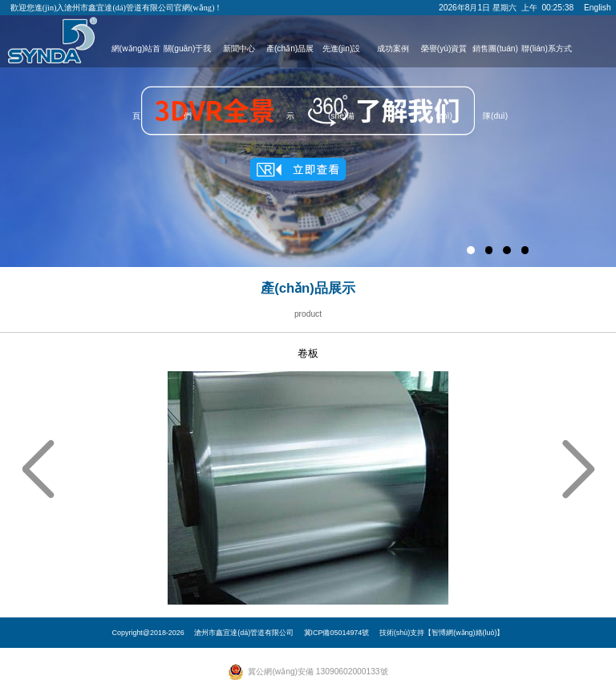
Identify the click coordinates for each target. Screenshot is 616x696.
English (598, 8)
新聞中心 (239, 49)
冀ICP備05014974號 (337, 633)
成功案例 (393, 49)
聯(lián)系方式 (547, 49)
